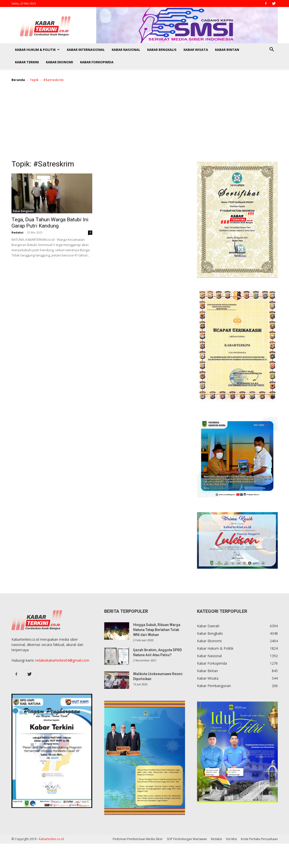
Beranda (18, 80)
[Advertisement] (145, 124)
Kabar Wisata (196, 50)
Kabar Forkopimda (97, 62)
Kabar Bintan (227, 50)
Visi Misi (231, 839)
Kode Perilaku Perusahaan (259, 839)
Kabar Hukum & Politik (37, 50)
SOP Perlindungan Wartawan (187, 839)
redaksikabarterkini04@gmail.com (62, 660)
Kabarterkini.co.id (51, 839)
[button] (272, 50)
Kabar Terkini (27, 62)
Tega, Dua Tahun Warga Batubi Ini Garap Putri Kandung (50, 223)
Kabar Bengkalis (162, 50)
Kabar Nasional (126, 50)
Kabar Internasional (86, 50)
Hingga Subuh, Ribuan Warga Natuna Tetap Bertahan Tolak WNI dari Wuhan (157, 630)
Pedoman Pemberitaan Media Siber (138, 839)
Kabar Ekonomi (59, 62)
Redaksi (17, 232)
